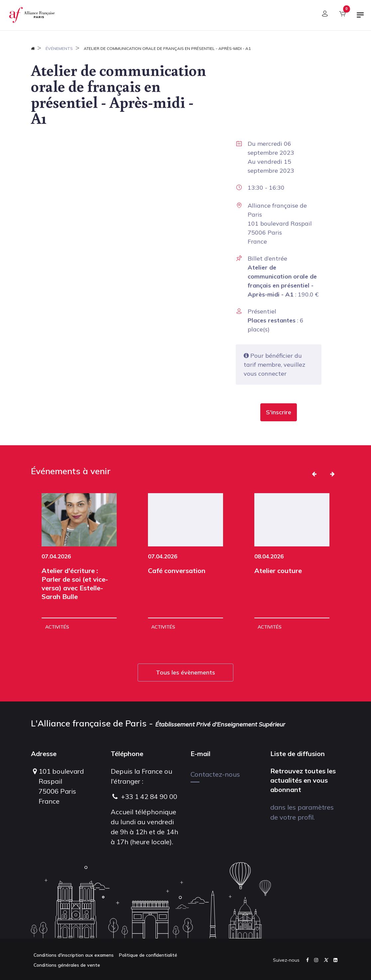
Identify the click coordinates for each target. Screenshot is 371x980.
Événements (59, 48)
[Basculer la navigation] (360, 18)
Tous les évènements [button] (185, 672)
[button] (279, 412)
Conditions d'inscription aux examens (74, 955)
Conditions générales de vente (67, 965)
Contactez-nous (215, 774)
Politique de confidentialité (148, 955)
